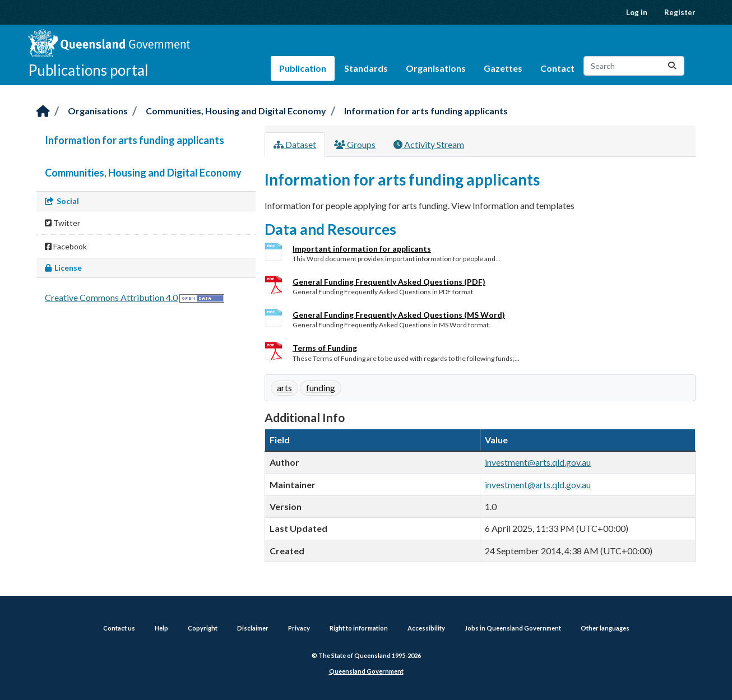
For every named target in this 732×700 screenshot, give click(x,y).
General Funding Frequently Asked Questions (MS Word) (399, 315)
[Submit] (672, 66)
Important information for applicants (362, 249)
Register (680, 12)
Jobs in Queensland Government (513, 628)
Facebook (66, 246)
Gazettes (503, 68)
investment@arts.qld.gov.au (538, 462)
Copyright (203, 628)
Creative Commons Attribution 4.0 (111, 297)
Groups (355, 144)
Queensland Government (366, 671)
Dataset (295, 144)
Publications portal (88, 70)
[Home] (43, 112)
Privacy (299, 628)
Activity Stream (429, 144)
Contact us (119, 628)
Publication (303, 68)
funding (321, 388)
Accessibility (426, 628)
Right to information (359, 628)
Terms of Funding (325, 348)
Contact (557, 68)
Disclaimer (253, 628)
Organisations (436, 68)
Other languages (605, 628)
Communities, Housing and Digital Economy (236, 111)
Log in (637, 12)
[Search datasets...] (634, 66)
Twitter (62, 223)
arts (284, 388)
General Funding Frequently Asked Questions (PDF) (389, 282)
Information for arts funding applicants (426, 111)
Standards (366, 68)
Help (161, 628)
